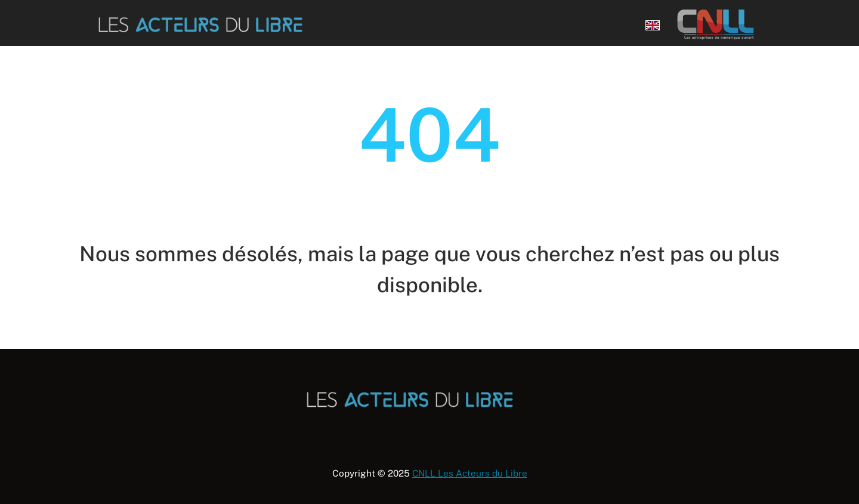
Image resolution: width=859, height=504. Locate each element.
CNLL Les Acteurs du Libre (470, 473)
